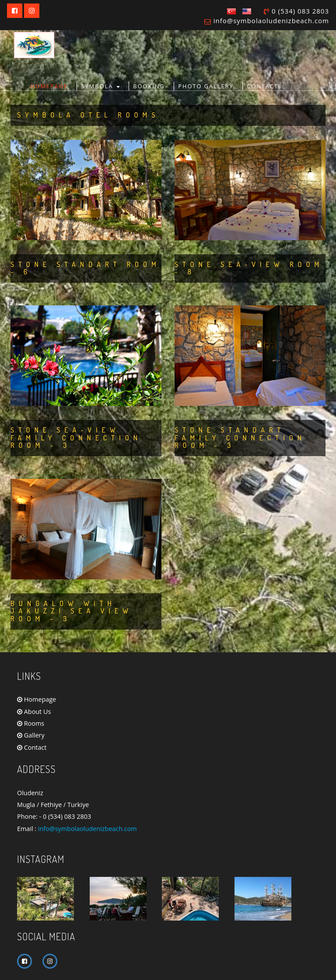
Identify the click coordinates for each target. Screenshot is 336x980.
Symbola (101, 86)
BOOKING (149, 86)
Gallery (31, 735)
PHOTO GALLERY (206, 86)
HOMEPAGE (49, 86)
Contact (32, 747)
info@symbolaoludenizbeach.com (271, 21)
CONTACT (262, 86)
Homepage (37, 699)
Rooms (31, 723)
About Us (34, 712)
